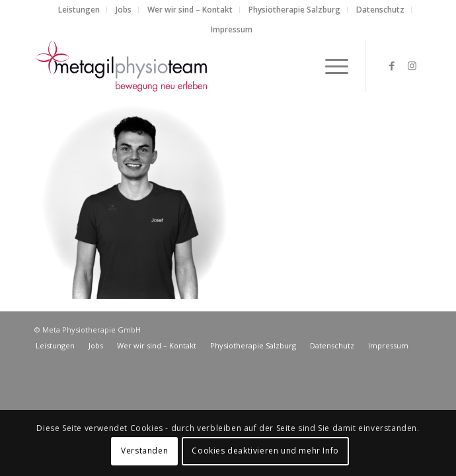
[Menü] (330, 65)
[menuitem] (79, 10)
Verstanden (144, 451)
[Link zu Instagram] (412, 66)
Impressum (232, 29)
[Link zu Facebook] (392, 66)
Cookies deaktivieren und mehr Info (265, 451)
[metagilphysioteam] (189, 65)
